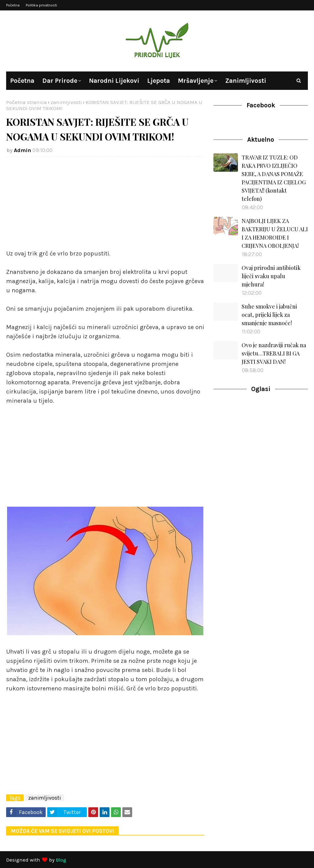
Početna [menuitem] (22, 81)
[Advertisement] (105, 206)
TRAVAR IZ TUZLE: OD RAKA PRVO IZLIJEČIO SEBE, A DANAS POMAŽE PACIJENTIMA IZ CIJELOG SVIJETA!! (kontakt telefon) (274, 178)
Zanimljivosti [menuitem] (246, 81)
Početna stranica (27, 102)
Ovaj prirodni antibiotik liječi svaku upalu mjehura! (271, 276)
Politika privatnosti (41, 5)
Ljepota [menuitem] (159, 81)
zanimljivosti (66, 102)
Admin (23, 150)
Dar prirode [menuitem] (60, 81)
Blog (61, 860)
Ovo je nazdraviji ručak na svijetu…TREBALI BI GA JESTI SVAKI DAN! (274, 353)
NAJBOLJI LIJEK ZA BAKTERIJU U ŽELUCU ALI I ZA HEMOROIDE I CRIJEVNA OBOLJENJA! (275, 233)
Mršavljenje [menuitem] (196, 81)
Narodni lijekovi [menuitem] (114, 81)
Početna (13, 5)
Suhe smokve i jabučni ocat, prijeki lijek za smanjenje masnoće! (269, 315)
